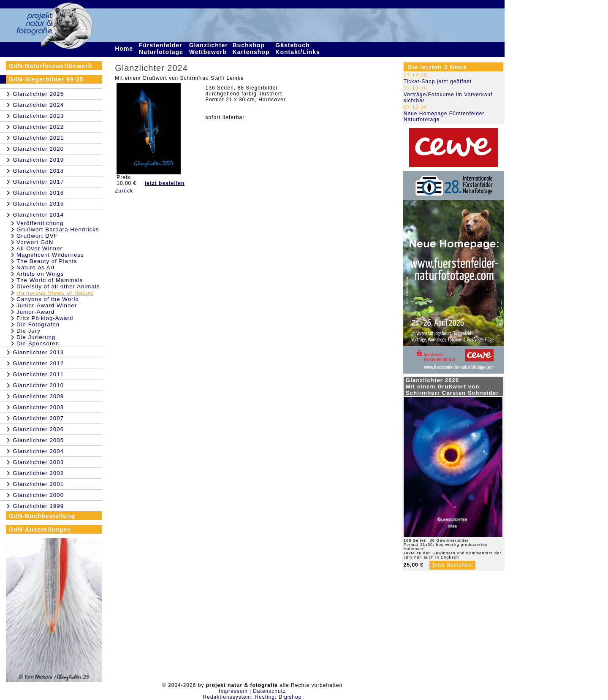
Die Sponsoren (38, 343)
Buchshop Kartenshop (252, 49)
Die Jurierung (36, 337)
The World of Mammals (50, 280)
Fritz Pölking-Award (45, 318)
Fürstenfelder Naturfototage (162, 49)
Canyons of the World (48, 299)
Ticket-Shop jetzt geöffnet (438, 81)
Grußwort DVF (37, 236)
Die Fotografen (38, 324)
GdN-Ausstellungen (40, 529)
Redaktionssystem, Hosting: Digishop (252, 697)
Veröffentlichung (40, 223)
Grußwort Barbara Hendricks (58, 229)
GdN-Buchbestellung (42, 516)
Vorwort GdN (35, 242)
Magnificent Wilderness (50, 255)
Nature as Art (36, 267)
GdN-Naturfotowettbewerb (50, 66)
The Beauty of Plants (47, 261)
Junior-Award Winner (47, 305)
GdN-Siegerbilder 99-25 (46, 79)
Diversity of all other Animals (58, 286)
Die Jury (28, 331)
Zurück (124, 191)
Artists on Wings (40, 274)
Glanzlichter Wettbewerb (209, 49)
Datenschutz (269, 691)
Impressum (233, 691)
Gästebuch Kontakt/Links (299, 49)
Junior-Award (35, 312)
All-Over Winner (39, 248)
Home (125, 49)
